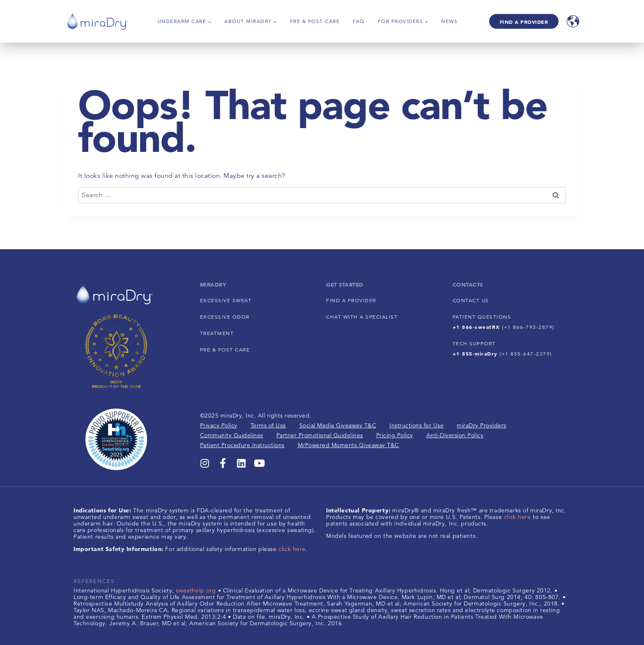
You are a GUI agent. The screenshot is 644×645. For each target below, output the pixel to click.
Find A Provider (524, 22)
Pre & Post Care (315, 21)
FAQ (359, 21)
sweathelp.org (196, 590)
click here (292, 549)
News (449, 21)
